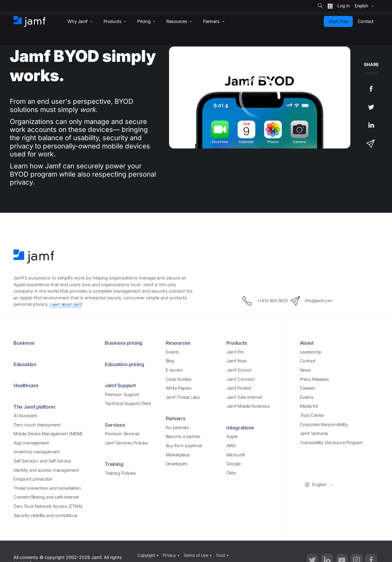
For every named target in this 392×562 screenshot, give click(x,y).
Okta (231, 473)
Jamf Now (236, 361)
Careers (307, 388)
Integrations (242, 427)
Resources (179, 343)
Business (25, 343)
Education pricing (127, 364)
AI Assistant (25, 416)
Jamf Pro (235, 352)
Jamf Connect (240, 379)
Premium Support (122, 394)
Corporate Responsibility (324, 424)
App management (31, 443)
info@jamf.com (319, 301)
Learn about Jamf (67, 304)
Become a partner (183, 436)
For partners (177, 427)
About (308, 343)
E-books (174, 370)
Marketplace (178, 455)
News (305, 370)
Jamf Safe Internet (244, 397)
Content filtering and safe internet (46, 497)
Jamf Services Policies (126, 443)
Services (116, 425)
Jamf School (239, 370)
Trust (224, 554)
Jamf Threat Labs (183, 397)
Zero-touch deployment (37, 425)
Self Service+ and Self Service (42, 461)
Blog (170, 361)
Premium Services (122, 434)
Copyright (146, 554)
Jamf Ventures (314, 433)
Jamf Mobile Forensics (248, 406)
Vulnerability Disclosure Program (331, 442)
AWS (231, 446)
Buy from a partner (184, 446)
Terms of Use (198, 554)
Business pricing (126, 343)
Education (26, 364)
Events (172, 352)
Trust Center (312, 415)
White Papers (179, 388)
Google (233, 464)
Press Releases (315, 379)
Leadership (311, 352)
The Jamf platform (36, 407)
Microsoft (236, 455)
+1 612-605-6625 (258, 301)
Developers (177, 464)
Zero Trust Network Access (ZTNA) (48, 506)
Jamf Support (122, 385)
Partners (177, 418)
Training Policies (120, 473)
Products (238, 343)
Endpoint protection (33, 479)
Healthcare (28, 385)
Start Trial (338, 21)
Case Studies (179, 379)
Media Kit (309, 406)
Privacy (171, 554)
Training (115, 464)
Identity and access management (46, 470)
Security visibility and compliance (45, 515)
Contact (308, 361)
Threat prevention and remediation (47, 488)
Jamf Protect (239, 388)
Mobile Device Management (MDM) (48, 434)
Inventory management (36, 452)
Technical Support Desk (128, 403)
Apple (232, 436)
